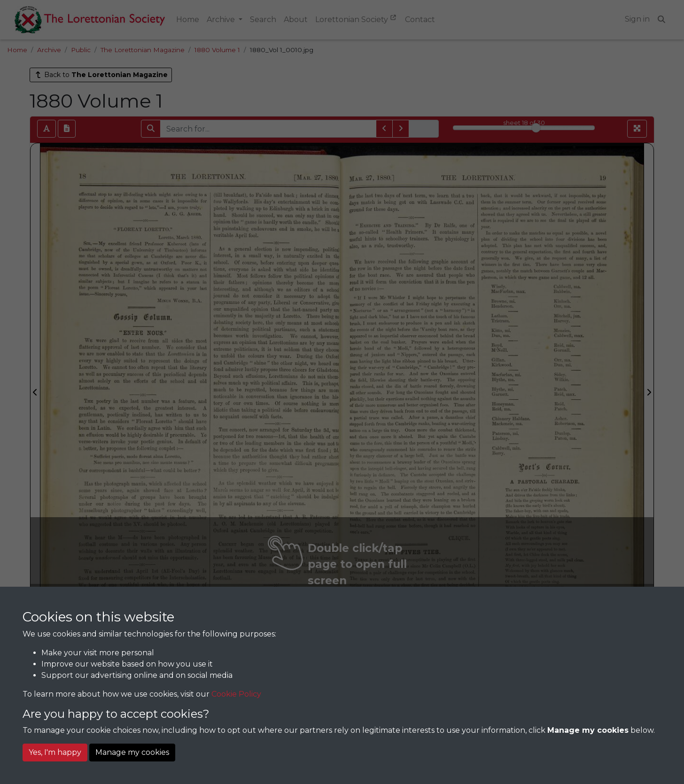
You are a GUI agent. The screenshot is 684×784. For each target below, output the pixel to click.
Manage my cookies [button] (132, 752)
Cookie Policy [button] (236, 694)
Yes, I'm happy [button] (55, 752)
